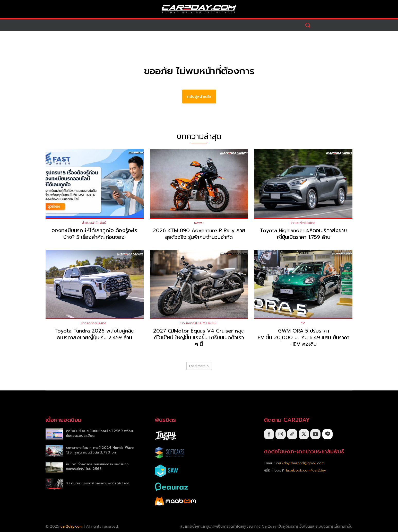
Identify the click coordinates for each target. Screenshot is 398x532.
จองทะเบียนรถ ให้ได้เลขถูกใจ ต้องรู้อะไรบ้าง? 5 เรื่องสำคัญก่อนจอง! (94, 234)
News (198, 223)
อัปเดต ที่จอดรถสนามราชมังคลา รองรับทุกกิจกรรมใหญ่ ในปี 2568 (97, 467)
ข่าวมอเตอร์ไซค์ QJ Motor (198, 324)
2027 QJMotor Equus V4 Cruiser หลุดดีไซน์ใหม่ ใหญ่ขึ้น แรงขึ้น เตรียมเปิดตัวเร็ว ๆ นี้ (199, 338)
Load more (199, 366)
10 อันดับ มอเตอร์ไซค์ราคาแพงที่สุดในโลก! (97, 483)
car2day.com (72, 526)
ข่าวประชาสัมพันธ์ (94, 223)
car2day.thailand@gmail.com (300, 463)
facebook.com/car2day (306, 470)
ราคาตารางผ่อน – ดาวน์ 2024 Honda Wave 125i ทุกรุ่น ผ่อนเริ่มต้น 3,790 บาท (100, 450)
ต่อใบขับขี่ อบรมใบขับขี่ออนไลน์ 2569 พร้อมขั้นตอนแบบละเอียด (99, 433)
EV (303, 324)
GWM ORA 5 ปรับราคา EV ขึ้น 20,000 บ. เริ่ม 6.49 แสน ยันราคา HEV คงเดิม (304, 338)
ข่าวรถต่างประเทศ (303, 223)
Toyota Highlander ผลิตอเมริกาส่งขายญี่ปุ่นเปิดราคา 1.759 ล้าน (303, 234)
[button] (308, 25)
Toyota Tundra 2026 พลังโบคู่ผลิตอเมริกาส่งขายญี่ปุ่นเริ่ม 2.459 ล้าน (94, 334)
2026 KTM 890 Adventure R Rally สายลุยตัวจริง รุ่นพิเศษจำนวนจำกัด (199, 234)
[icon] (327, 434)
